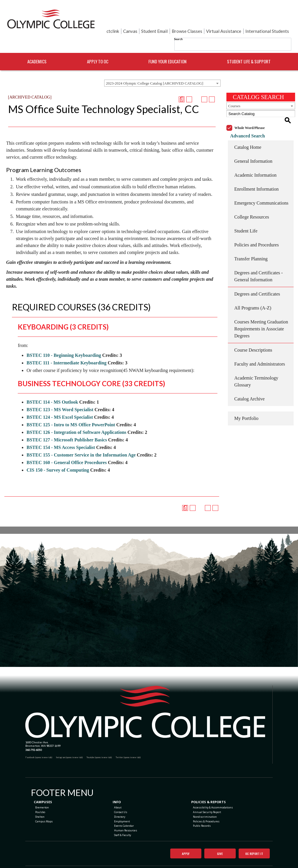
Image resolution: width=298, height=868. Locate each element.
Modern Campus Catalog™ (179, 866)
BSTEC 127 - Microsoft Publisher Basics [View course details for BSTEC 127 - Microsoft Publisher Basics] (67, 426)
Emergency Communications (261, 182)
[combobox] (162, 69)
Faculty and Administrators (260, 343)
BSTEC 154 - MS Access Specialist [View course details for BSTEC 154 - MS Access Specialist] (61, 433)
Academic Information (255, 154)
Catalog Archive (249, 378)
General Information (253, 140)
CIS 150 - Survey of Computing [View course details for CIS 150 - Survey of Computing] (58, 456)
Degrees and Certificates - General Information (259, 255)
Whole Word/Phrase (250, 107)
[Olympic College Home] (145, 698)
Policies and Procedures (257, 224)
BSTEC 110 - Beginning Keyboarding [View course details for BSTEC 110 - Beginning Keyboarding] (64, 341)
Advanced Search (244, 115)
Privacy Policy (173, 859)
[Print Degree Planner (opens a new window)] (182, 85)
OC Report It (252, 842)
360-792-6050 (33, 736)
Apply (181, 842)
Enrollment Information (256, 168)
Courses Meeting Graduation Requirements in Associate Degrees (261, 308)
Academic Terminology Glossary (256, 360)
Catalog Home (248, 126)
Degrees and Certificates (257, 273)
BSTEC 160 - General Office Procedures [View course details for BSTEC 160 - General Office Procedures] (66, 448)
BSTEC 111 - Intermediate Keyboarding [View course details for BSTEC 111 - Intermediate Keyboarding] (66, 349)
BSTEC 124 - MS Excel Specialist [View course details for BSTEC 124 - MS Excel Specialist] (60, 403)
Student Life (246, 210)
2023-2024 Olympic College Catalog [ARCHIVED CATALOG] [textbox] (155, 69)
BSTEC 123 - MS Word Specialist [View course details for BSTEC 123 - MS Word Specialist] (60, 395)
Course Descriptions (253, 329)
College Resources (252, 196)
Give (215, 842)
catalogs (112, 866)
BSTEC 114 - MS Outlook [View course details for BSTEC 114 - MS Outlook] (52, 388)
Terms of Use (190, 859)
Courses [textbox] (234, 92)
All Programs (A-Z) (253, 287)
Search (178, 20)
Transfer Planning (251, 238)
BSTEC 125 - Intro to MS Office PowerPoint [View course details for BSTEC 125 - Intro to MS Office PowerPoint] (71, 410)
